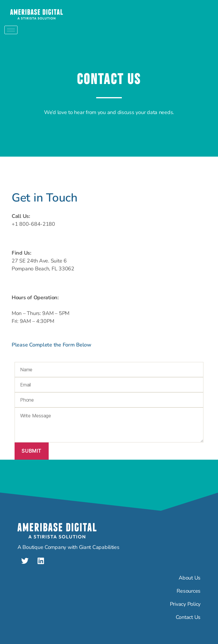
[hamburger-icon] (11, 30)
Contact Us (188, 617)
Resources (189, 591)
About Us (190, 578)
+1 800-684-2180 (33, 224)
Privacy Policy (185, 604)
